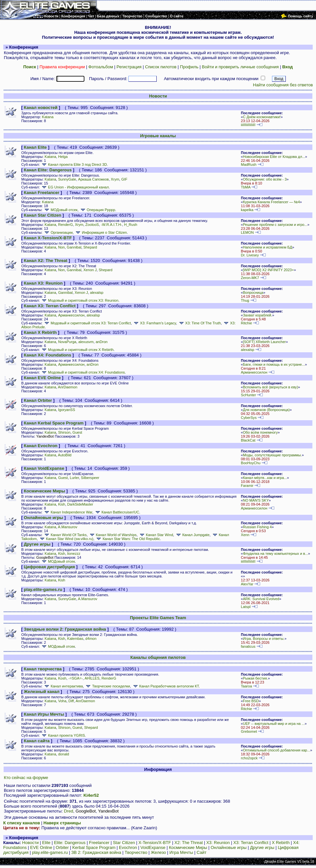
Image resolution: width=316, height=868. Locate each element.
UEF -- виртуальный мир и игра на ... (274, 724)
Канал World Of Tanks (65, 535)
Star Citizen (124, 843)
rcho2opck (249, 758)
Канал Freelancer (42, 193)
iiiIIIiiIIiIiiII (248, 125)
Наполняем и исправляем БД (267, 247)
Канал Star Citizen (43, 215)
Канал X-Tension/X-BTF (48, 238)
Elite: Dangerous (70, 843)
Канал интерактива (63, 686)
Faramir (247, 486)
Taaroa (246, 686)
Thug (245, 300)
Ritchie (246, 323)
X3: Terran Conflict (251, 843)
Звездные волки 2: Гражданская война (65, 629)
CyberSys (249, 418)
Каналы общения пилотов (158, 657)
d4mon (91, 639)
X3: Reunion (218, 843)
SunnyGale (67, 179)
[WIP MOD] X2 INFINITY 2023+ (268, 270)
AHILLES (92, 678)
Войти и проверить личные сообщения (240, 67)
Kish (62, 504)
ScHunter (248, 395)
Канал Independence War (68, 512)
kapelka (247, 210)
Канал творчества (43, 669)
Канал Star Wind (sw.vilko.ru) (66, 539)
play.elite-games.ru (43, 589)
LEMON (247, 232)
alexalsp (97, 293)
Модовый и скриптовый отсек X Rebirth (77, 350)
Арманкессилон (71, 315)
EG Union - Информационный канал (75, 187)
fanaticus (248, 646)
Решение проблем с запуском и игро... (275, 225)
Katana (48, 117)
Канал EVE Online (42, 378)
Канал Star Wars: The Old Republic (127, 539)
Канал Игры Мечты (44, 714)
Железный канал (42, 692)
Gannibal (74, 247)
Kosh (62, 678)
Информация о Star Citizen (101, 232)
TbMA (246, 187)
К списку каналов (22, 823)
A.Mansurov (68, 527)
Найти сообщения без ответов (283, 85)
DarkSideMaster (80, 504)
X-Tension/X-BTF (155, 843)
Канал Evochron (41, 446)
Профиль (189, 67)
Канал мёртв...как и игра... (265, 478)
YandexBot (45, 436)
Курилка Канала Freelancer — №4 (271, 202)
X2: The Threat (189, 843)
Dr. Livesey (250, 255)
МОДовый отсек (60, 210)
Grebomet (249, 731)
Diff (71, 701)
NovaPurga (67, 342)
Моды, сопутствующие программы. (272, 455)
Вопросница (253, 293)
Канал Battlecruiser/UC (117, 512)
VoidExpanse (153, 847)
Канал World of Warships (113, 535)
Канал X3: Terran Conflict (50, 306)
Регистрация (129, 67)
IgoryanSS (67, 410)
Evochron (128, 847)
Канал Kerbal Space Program (54, 423)
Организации (58, 232)
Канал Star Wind (156, 535)
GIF (124, 179)
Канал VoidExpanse (44, 468)
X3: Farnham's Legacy (154, 323)
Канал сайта (37, 741)
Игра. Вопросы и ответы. (264, 639)
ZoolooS (92, 225)
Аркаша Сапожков (93, 179)
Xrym (115, 179)
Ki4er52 (91, 795)
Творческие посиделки (107, 686)
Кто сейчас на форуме (26, 778)
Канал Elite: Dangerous (48, 170)
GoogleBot (45, 557)
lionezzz (74, 553)
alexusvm (86, 342)
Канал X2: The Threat (46, 260)
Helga (63, 157)
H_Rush (131, 225)
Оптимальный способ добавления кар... (276, 750)
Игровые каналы (158, 136)
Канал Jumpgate (192, 535)
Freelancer (99, 843)
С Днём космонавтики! (262, 117)
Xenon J (90, 270)
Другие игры (37, 544)
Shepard (90, 247)
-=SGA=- (76, 678)
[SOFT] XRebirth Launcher (264, 342)
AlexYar (247, 584)
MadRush (248, 164)
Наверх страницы (62, 823)
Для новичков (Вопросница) (266, 410)
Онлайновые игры (44, 518)
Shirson (64, 432)
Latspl (246, 607)
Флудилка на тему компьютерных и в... (275, 553)
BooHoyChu (251, 463)
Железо (158, 852)
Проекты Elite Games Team (158, 618)
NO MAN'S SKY (256, 500)
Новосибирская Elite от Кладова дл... (274, 157)
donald (64, 754)
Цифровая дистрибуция (49, 567)
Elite (46, 843)
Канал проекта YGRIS (63, 735)
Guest (77, 432)
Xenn (245, 535)
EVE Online (41, 847)
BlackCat (248, 440)
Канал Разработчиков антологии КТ (165, 686)
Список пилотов (161, 67)
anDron (102, 342)
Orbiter (62, 847)
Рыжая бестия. (255, 678)
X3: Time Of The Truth (199, 323)
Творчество (136, 852)
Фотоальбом (101, 67)
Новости (158, 96)
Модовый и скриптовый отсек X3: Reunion (79, 300)
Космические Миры (45, 491)
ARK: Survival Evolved (261, 599)
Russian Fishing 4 (257, 527)
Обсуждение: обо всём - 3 (265, 179)
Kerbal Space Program (94, 847)
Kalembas (75, 639)
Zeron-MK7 (250, 278)
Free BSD (251, 701)
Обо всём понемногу (260, 432)
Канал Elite (35, 147)
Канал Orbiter (38, 400)
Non (61, 247)
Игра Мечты (181, 852)
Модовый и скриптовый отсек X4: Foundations (83, 372)
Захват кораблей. (257, 315)
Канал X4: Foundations (48, 355)
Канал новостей (41, 108)
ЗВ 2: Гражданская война (96, 852)
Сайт (201, 852)
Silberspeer (90, 478)
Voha (62, 701)
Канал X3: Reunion (43, 283)
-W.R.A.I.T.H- (111, 225)
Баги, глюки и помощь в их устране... (274, 364)
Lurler (75, 478)
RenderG (66, 225)
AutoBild (65, 455)
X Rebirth (281, 843)
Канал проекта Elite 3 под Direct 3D (74, 164)
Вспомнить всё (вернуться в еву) (270, 387)
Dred (69, 811)
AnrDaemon (68, 387)
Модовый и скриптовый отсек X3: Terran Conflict (87, 323)
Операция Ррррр (97, 210)
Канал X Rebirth (40, 332)
